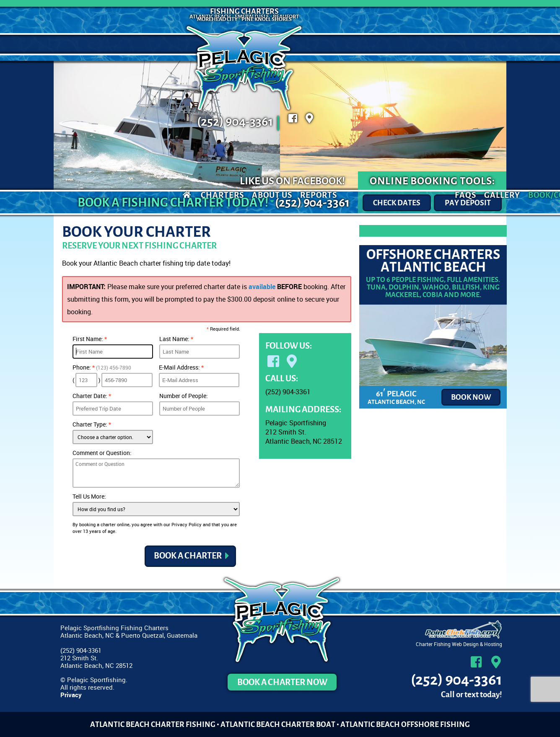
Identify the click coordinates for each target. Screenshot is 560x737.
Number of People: (184, 396)
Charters (105, 44)
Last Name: (176, 339)
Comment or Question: (102, 453)
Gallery (385, 44)
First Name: (90, 339)
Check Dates (397, 203)
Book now (471, 397)
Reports (201, 44)
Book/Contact (443, 44)
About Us (155, 44)
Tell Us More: (89, 496)
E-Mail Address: (181, 367)
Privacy (71, 695)
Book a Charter (188, 556)
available (262, 287)
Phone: (102, 367)
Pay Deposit (468, 203)
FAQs (348, 44)
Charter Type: (92, 424)
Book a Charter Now (282, 682)
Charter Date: (92, 396)
